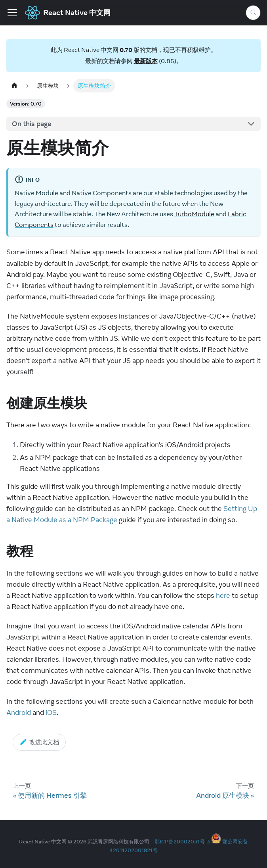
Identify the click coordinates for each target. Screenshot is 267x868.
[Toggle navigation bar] (12, 13)
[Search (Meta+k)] (253, 13)
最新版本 (146, 61)
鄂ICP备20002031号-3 (182, 841)
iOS (51, 712)
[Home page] (14, 85)
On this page (32, 124)
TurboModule (194, 214)
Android (19, 712)
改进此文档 (39, 742)
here (223, 595)
